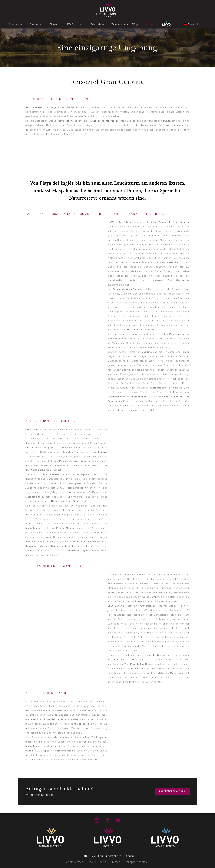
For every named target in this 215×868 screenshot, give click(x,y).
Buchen (150, 24)
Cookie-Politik (97, 862)
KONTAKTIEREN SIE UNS (172, 791)
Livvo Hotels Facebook (107, 820)
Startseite (16, 24)
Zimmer (54, 24)
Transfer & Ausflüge (125, 24)
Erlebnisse (98, 24)
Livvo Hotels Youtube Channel (118, 820)
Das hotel (36, 24)
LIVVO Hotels (75, 24)
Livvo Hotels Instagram (97, 820)
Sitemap (115, 862)
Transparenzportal (136, 862)
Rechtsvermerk (74, 862)
